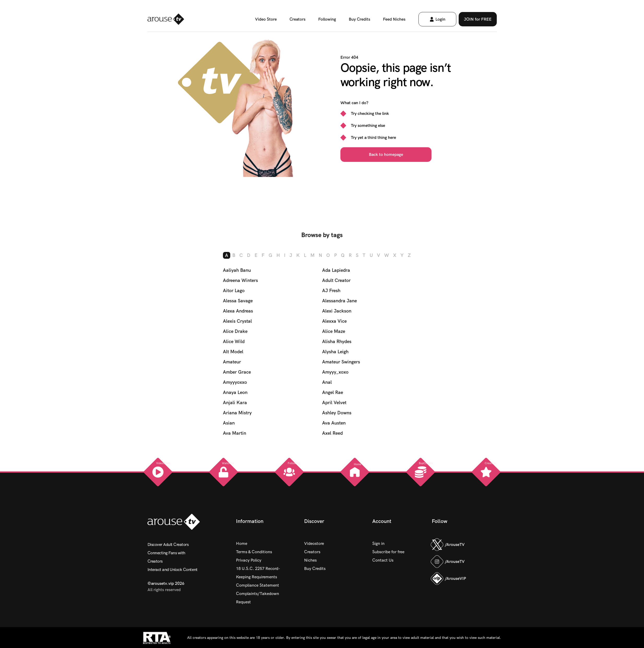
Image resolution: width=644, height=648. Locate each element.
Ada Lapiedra (336, 270)
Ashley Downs (337, 413)
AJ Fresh (331, 290)
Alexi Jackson (337, 311)
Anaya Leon (235, 392)
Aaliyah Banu (237, 270)
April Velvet (334, 402)
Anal (327, 382)
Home (242, 543)
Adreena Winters (240, 280)
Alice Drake (235, 331)
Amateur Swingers (341, 362)
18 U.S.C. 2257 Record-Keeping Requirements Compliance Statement (258, 577)
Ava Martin (235, 433)
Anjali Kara (235, 402)
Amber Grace (237, 372)
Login (437, 19)
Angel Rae (333, 392)
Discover (314, 521)
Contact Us (383, 560)
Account (382, 521)
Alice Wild (234, 341)
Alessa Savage (238, 301)
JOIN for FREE (478, 19)
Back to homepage (386, 154)
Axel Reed (332, 433)
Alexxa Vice (334, 321)
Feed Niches (394, 19)
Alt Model (233, 352)
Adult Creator (336, 280)
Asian (229, 423)
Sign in (378, 543)
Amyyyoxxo (235, 382)
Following (327, 19)
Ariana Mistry (237, 413)
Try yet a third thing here (373, 137)
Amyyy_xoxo (335, 372)
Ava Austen (334, 423)
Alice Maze (334, 331)
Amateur (232, 362)
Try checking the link (370, 113)
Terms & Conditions (254, 552)
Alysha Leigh (335, 352)
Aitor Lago (234, 290)
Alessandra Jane (339, 301)
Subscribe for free (388, 552)
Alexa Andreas (238, 311)
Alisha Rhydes (337, 341)
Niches (310, 560)
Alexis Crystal (237, 321)
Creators (297, 19)
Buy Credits (359, 19)
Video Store (266, 19)
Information (250, 521)
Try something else (368, 125)
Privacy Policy (249, 560)
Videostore (314, 543)
